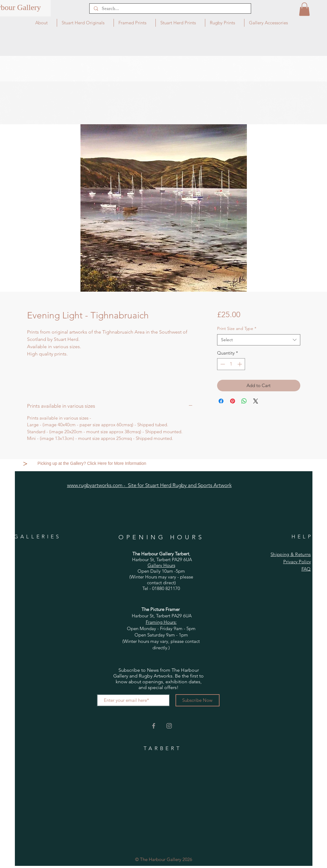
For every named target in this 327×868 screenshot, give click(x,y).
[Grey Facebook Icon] (154, 726)
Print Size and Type (237, 328)
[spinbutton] (231, 364)
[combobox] (259, 340)
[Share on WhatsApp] (244, 401)
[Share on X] (256, 401)
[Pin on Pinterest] (233, 401)
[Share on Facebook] (221, 401)
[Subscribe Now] (198, 700)
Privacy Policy (297, 562)
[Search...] (170, 9)
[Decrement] (222, 364)
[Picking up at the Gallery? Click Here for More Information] (93, 464)
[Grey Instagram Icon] (169, 726)
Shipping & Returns (291, 554)
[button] (304, 9)
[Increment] (240, 364)
